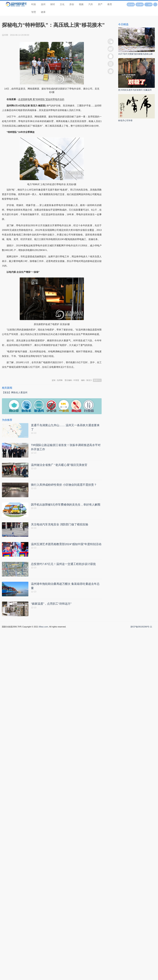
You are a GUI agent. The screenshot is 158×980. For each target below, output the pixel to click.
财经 (53, 4)
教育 (110, 4)
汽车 (91, 4)
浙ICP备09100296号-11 (141, 628)
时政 (34, 4)
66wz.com (43, 628)
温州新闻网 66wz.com (25, 373)
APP (150, 5)
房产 (100, 4)
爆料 (140, 5)
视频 (81, 4)
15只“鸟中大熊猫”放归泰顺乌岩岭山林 (135, 54)
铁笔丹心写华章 (125, 121)
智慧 (34, 12)
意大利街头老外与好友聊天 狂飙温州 (135, 90)
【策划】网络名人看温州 (15, 393)
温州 (43, 4)
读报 (131, 5)
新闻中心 (97, 380)
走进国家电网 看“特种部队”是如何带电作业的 (41, 99)
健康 (43, 12)
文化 (62, 4)
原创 (72, 4)
